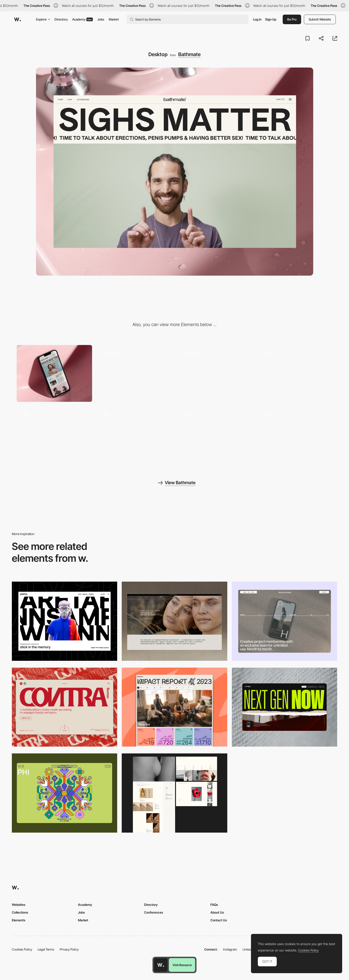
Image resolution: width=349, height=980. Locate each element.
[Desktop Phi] (65, 793)
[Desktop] (65, 621)
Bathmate (189, 54)
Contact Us (219, 920)
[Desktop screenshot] (174, 793)
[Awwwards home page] (161, 965)
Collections (20, 912)
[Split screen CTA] (295, 435)
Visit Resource (182, 965)
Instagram (230, 949)
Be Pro (292, 19)
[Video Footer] (295, 373)
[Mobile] (54, 373)
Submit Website (320, 19)
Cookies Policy (22, 949)
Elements (19, 920)
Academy (83, 19)
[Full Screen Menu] (54, 435)
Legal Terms (46, 949)
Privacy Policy (69, 949)
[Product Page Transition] (134, 435)
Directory (61, 19)
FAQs (214, 905)
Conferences (154, 912)
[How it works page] (215, 435)
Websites (19, 905)
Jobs (101, 19)
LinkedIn (248, 949)
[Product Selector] (134, 373)
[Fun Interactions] (215, 373)
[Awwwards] (18, 19)
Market (114, 19)
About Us (217, 912)
